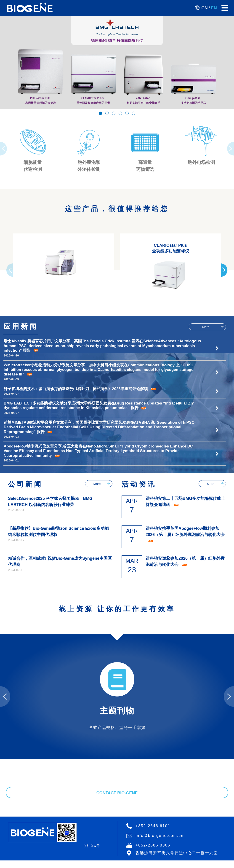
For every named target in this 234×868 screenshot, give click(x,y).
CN (204, 8)
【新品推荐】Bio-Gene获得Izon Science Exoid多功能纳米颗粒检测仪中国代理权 (58, 299)
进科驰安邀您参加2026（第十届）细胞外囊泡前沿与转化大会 (185, 329)
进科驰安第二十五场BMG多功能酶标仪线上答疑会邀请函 (185, 269)
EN (214, 8)
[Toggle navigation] (225, 8)
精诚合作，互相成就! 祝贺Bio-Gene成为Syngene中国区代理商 (60, 329)
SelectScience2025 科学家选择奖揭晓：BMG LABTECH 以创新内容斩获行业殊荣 (50, 269)
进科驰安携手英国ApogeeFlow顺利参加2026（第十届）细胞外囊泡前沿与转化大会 (185, 302)
